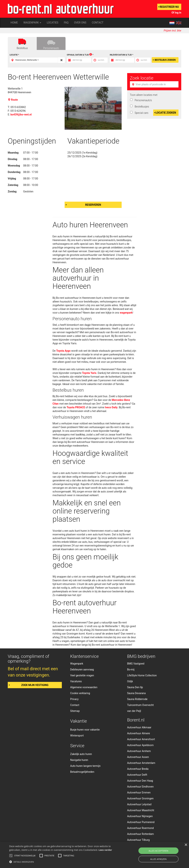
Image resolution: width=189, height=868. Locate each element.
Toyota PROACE (76, 407)
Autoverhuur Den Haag (140, 781)
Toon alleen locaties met (144, 95)
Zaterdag (13, 185)
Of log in (176, 13)
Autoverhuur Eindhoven (140, 787)
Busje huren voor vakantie (85, 730)
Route (13, 100)
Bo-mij (131, 669)
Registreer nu (169, 7)
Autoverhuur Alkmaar (139, 727)
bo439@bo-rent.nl (21, 115)
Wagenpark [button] (32, 23)
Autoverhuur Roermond (140, 828)
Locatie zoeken (166, 113)
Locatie (14, 55)
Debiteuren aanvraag (82, 669)
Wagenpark (77, 664)
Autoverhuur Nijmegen (140, 816)
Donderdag (14, 172)
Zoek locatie (142, 78)
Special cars (141, 113)
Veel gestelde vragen (82, 675)
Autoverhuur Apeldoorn (140, 745)
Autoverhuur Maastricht (141, 810)
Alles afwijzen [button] (158, 859)
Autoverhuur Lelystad (139, 804)
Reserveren (93, 205)
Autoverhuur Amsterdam (141, 763)
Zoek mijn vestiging (35, 685)
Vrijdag (12, 179)
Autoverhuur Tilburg (138, 840)
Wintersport (77, 736)
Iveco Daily (111, 407)
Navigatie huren (79, 760)
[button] (65, 862)
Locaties (53, 23)
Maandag (13, 153)
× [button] (186, 845)
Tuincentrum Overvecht (140, 705)
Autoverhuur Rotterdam (141, 834)
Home (14, 23)
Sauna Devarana (136, 693)
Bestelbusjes (141, 107)
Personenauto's (143, 100)
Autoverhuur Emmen (139, 793)
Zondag (12, 191)
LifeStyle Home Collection (142, 675)
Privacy (74, 699)
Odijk (130, 681)
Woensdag (14, 166)
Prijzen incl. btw (172, 31)
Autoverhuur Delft (137, 775)
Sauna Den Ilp (135, 687)
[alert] (94, 855)
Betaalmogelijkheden (82, 772)
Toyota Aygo (63, 351)
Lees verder (105, 850)
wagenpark (126, 313)
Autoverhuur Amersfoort (141, 739)
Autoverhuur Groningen (140, 798)
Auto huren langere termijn (85, 766)
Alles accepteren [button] (158, 851)
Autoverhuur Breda (138, 769)
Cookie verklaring (80, 693)
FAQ (66, 23)
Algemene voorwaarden (84, 687)
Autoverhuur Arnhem (139, 751)
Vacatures (76, 681)
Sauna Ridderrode (137, 699)
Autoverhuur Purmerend (141, 822)
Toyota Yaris (89, 373)
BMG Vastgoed (136, 664)
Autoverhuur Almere (139, 733)
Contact (98, 23)
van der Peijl (134, 711)
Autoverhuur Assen (138, 757)
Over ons (80, 23)
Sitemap (75, 711)
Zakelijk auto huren (81, 754)
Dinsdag (12, 159)
